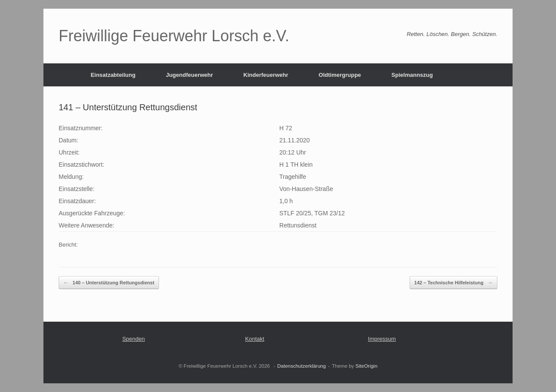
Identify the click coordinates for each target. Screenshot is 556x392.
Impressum (382, 339)
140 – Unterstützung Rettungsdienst (109, 283)
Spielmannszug (412, 75)
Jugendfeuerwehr (189, 75)
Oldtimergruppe (340, 75)
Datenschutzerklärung (301, 366)
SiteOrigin (366, 366)
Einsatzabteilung (113, 75)
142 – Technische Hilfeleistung (453, 283)
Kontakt (255, 339)
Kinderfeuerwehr (266, 75)
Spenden (133, 339)
